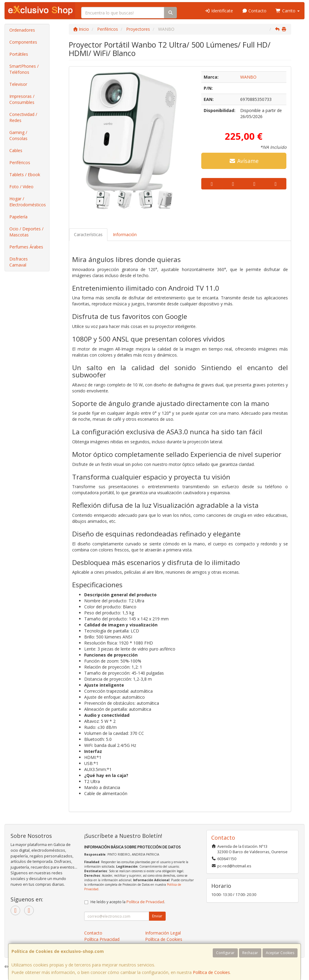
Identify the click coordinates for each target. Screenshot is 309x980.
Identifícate (219, 11)
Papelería (18, 217)
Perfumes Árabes (26, 247)
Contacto (254, 11)
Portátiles (19, 54)
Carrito (288, 11)
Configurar (225, 953)
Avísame (244, 161)
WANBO (248, 77)
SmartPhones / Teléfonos (24, 69)
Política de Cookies (211, 972)
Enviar (157, 916)
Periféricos (20, 162)
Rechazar (250, 953)
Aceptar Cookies (280, 953)
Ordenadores (22, 30)
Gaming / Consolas (18, 135)
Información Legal (163, 933)
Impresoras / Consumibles (22, 99)
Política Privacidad (102, 939)
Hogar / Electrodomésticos (28, 202)
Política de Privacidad (145, 902)
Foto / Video (21, 187)
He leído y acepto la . (128, 902)
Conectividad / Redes (23, 117)
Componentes (23, 42)
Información (125, 234)
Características (88, 234)
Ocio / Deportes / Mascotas (26, 232)
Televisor (18, 84)
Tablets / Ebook (25, 175)
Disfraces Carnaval (19, 262)
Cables (16, 150)
